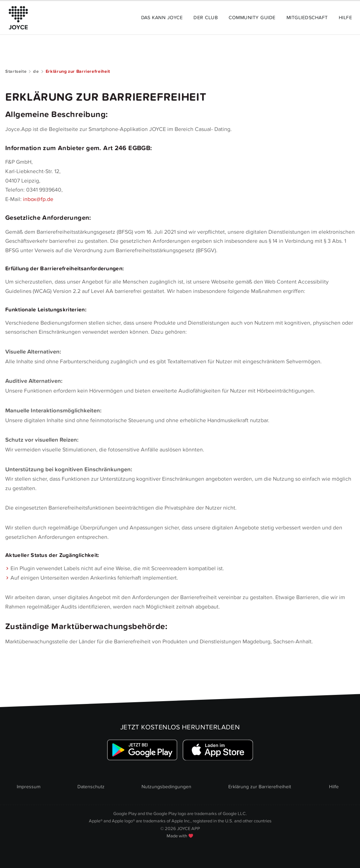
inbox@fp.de (38, 199)
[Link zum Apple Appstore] (218, 750)
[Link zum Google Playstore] (142, 750)
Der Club (206, 18)
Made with (180, 836)
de (36, 71)
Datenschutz (91, 787)
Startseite (16, 71)
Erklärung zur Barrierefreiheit (260, 787)
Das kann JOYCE (162, 18)
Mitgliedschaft (307, 18)
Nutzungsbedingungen (166, 787)
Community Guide (252, 18)
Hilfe (345, 18)
